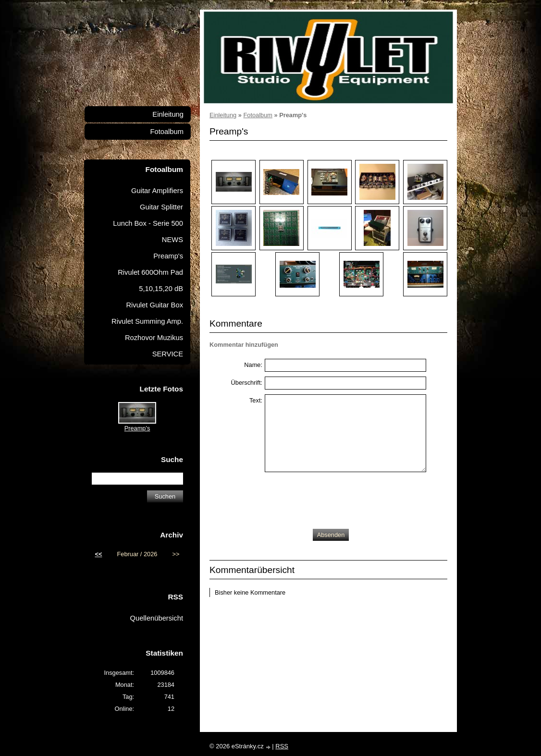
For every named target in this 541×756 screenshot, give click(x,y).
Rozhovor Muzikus (154, 338)
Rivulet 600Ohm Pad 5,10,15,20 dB (150, 280)
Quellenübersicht (157, 618)
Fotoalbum (258, 115)
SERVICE (168, 354)
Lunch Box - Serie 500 (148, 223)
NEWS (172, 240)
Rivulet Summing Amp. (147, 321)
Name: (253, 365)
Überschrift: (247, 383)
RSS (282, 746)
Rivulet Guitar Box (154, 305)
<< (98, 554)
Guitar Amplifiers (157, 191)
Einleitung (223, 115)
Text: (256, 400)
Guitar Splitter (161, 207)
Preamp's (168, 256)
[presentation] (338, 498)
